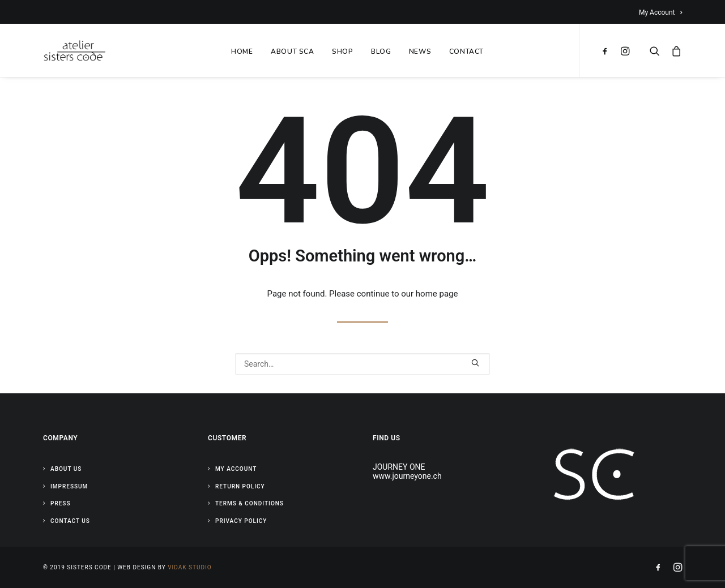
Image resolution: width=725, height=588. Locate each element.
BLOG (381, 51)
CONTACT (466, 51)
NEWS (420, 51)
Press (60, 503)
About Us (66, 469)
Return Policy (240, 486)
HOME (242, 51)
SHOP (342, 51)
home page (437, 294)
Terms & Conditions (250, 503)
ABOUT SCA (292, 51)
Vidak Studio (189, 567)
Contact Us (70, 521)
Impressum (69, 486)
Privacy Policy (241, 521)
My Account (660, 12)
